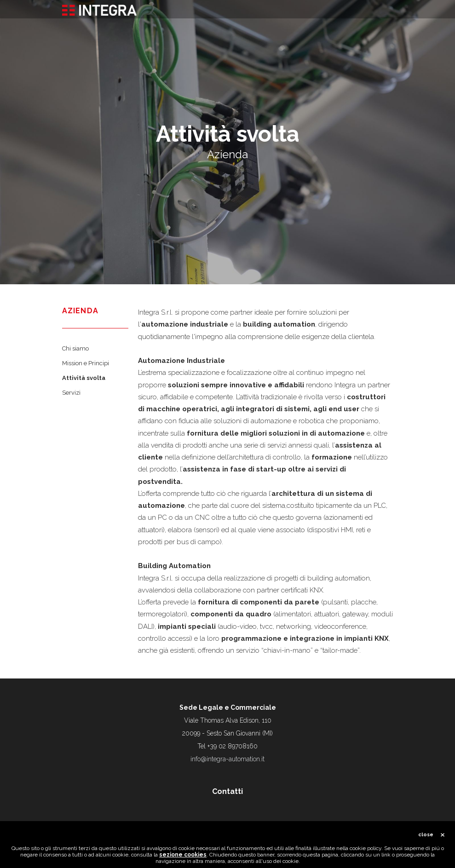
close (426, 837)
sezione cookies (183, 857)
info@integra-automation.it (227, 759)
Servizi (71, 393)
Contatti (227, 791)
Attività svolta (84, 378)
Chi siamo (75, 348)
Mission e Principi (86, 363)
